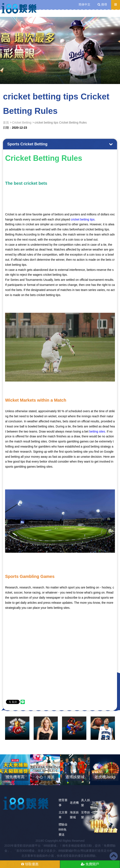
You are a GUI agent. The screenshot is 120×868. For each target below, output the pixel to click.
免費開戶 (90, 864)
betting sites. (98, 431)
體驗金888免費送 (63, 829)
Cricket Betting (22, 123)
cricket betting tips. (83, 219)
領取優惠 (30, 864)
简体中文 (84, 4)
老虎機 (74, 803)
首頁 (6, 123)
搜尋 (102, 4)
